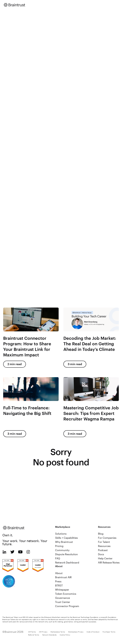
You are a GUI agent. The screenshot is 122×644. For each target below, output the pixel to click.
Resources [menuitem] (104, 546)
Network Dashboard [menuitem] (67, 562)
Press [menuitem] (58, 581)
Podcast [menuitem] (103, 550)
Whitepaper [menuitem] (62, 590)
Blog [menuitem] (101, 534)
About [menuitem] (59, 573)
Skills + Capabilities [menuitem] (66, 538)
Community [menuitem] (62, 550)
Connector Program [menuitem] (67, 606)
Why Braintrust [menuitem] (64, 542)
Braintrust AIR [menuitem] (63, 577)
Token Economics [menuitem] (66, 594)
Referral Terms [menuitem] (34, 635)
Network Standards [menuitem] (49, 635)
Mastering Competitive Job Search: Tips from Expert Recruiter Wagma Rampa (91, 413)
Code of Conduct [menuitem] (93, 632)
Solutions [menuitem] (61, 534)
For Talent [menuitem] (104, 542)
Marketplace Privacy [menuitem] (76, 632)
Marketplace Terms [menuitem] (58, 632)
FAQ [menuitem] (58, 558)
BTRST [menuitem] (59, 585)
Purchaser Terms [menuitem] (109, 632)
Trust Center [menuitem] (63, 602)
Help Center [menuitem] (105, 558)
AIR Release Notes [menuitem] (109, 562)
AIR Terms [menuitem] (32, 632)
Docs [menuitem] (101, 554)
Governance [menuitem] (63, 598)
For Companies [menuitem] (107, 538)
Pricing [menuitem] (59, 546)
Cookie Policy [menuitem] (65, 635)
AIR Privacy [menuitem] (43, 632)
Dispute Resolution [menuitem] (66, 554)
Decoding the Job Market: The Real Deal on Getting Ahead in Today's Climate (90, 344)
